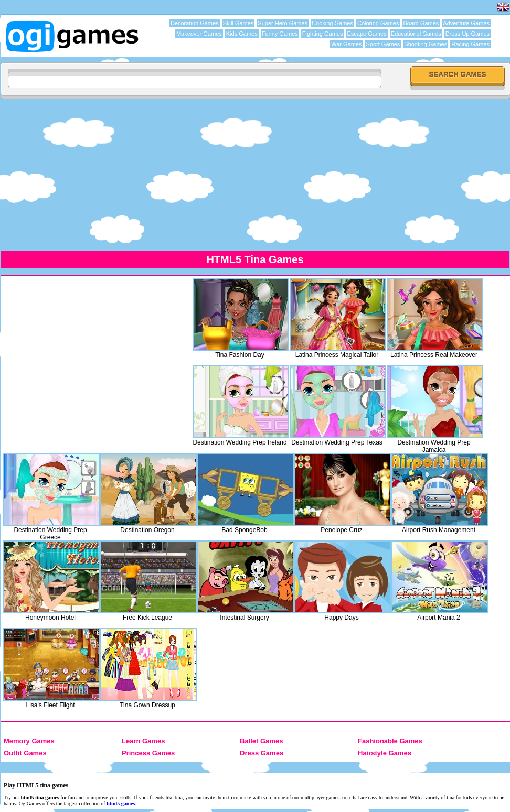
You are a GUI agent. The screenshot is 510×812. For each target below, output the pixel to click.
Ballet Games (261, 741)
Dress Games (262, 753)
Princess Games (148, 753)
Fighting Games (323, 34)
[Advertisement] (255, 175)
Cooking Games (332, 23)
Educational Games (416, 34)
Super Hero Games (283, 23)
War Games (346, 44)
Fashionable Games (390, 741)
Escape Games (366, 34)
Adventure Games (466, 23)
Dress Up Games (467, 34)
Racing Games (470, 44)
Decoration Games (195, 23)
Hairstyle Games (385, 753)
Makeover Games (199, 34)
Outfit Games (25, 753)
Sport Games (383, 44)
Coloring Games (378, 23)
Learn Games (143, 741)
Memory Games (29, 741)
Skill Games (238, 23)
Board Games (421, 23)
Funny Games (280, 34)
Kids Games (242, 34)
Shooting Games (426, 44)
